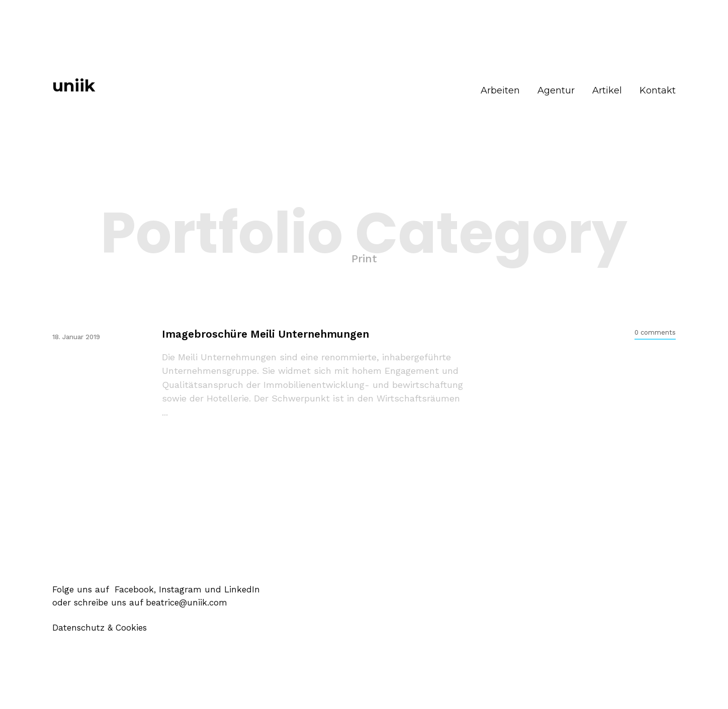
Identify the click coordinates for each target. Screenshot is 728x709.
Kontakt (658, 90)
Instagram (180, 589)
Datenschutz (78, 628)
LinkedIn (242, 589)
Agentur (556, 90)
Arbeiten (500, 90)
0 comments (655, 332)
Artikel (607, 90)
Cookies (131, 628)
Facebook (133, 589)
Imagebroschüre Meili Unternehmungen (265, 334)
